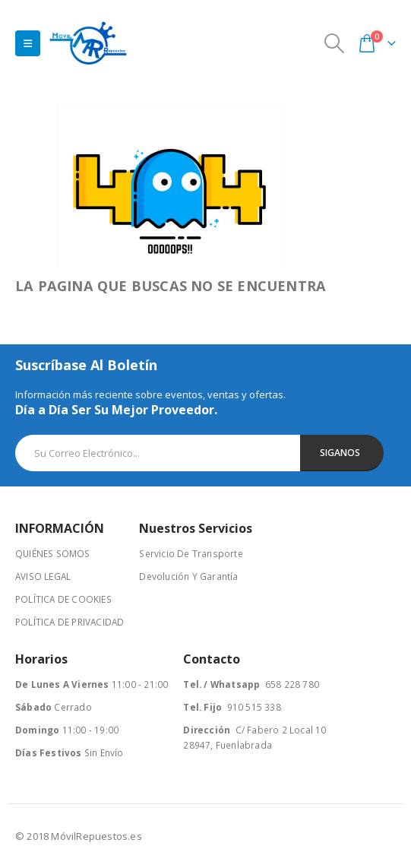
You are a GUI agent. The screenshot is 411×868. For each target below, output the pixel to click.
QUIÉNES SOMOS (53, 553)
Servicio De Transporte (191, 553)
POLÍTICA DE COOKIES (63, 599)
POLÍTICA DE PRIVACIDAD (70, 622)
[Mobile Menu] (28, 43)
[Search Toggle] (335, 43)
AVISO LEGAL (43, 576)
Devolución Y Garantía (188, 576)
